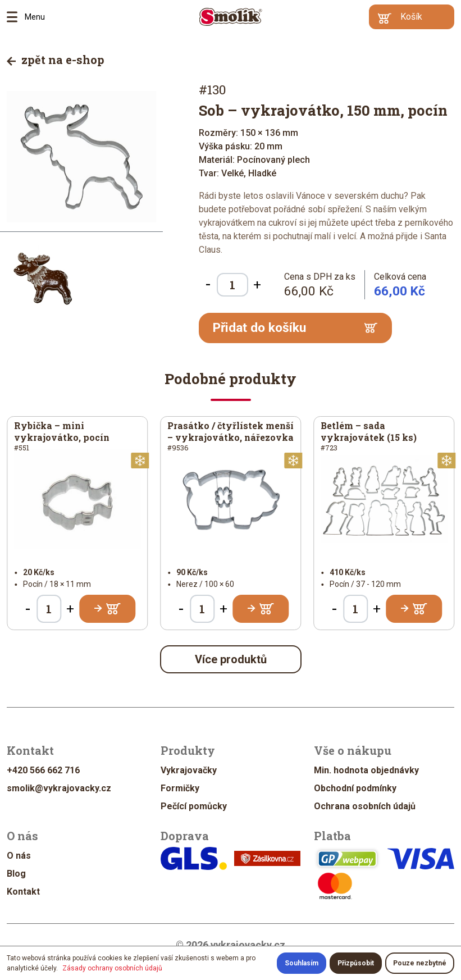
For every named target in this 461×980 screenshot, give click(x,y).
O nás (19, 856)
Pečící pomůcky (194, 806)
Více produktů (231, 659)
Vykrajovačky (189, 770)
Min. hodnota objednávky (366, 770)
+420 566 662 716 (43, 770)
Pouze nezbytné (420, 963)
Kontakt (23, 892)
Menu (16, 17)
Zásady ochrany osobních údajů (112, 968)
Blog (16, 874)
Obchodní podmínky (355, 788)
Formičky (180, 788)
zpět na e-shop (56, 60)
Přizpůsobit (356, 963)
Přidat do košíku (295, 328)
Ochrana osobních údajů (365, 806)
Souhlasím (302, 963)
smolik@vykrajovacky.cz (59, 788)
